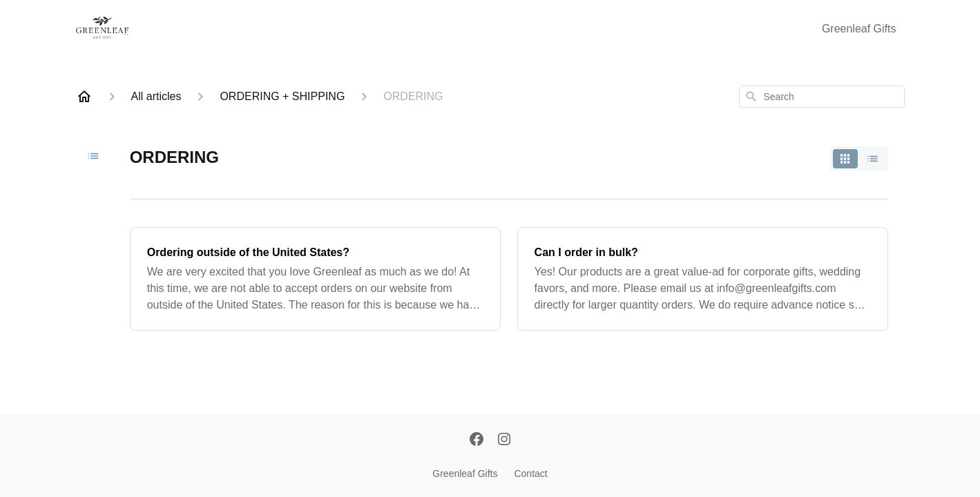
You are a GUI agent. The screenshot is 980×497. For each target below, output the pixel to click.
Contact (530, 474)
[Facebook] (477, 440)
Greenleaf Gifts (859, 29)
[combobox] (822, 97)
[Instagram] (504, 440)
